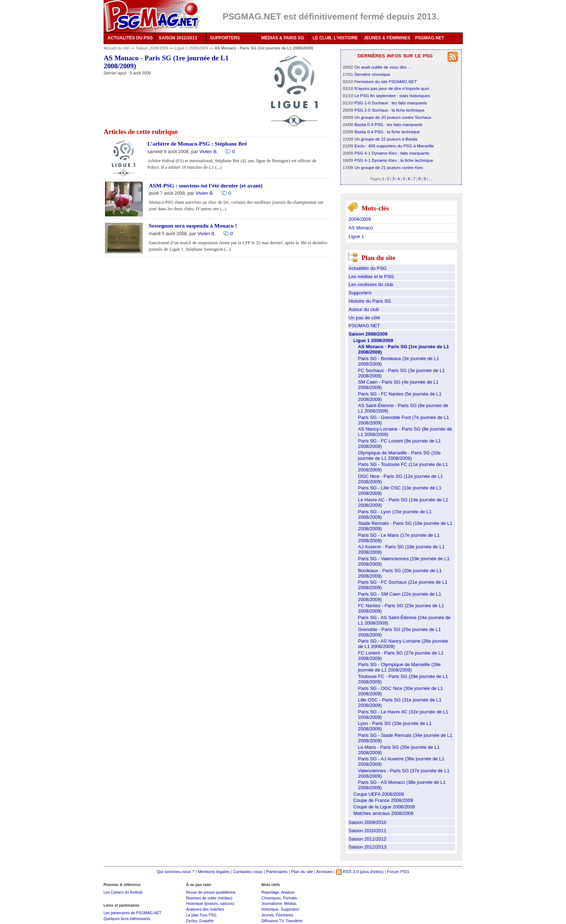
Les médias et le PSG (371, 277)
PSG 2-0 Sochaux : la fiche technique (389, 110)
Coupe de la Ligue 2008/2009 (384, 807)
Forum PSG (398, 871)
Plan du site (302, 871)
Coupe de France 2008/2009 (383, 800)
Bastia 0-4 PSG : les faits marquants (388, 124)
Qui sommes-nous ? (176, 871)
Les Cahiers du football (123, 892)
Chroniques (271, 898)
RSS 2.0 (347, 871)
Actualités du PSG (368, 268)
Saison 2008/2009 (153, 48)
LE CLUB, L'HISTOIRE (335, 38)
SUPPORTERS (225, 38)
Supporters (360, 293)
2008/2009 (360, 219)
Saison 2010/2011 (368, 831)
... (430, 179)
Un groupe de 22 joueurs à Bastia (386, 139)
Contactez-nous (248, 871)
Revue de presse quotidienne (211, 892)
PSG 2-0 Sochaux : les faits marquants (391, 103)
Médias (290, 903)
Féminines (285, 915)
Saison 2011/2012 (368, 839)
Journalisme (272, 903)
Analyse (288, 892)
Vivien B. (208, 152)
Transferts (294, 921)
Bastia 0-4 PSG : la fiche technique (387, 132)
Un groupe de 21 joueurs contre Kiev (389, 167)
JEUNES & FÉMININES (387, 38)
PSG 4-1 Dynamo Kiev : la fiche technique (394, 160)
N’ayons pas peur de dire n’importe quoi (392, 88)
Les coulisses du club (371, 284)
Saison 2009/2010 (368, 822)
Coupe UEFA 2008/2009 (379, 794)
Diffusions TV (272, 921)
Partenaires (277, 871)
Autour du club (364, 309)
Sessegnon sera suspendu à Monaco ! (193, 226)
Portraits (290, 898)
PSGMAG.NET (430, 38)
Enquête (206, 921)
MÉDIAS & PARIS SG (283, 38)
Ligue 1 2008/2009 (192, 48)
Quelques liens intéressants (127, 919)
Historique (270, 909)
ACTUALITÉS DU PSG (130, 38)
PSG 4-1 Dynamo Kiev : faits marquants (392, 153)
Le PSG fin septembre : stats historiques (392, 96)
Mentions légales (214, 871)
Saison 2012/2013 (368, 847)
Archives (324, 871)
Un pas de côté (364, 318)
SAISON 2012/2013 (178, 38)
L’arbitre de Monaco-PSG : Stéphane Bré (197, 144)
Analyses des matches (205, 909)
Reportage (270, 892)
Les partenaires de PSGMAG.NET (132, 913)
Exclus (191, 921)
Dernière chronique (372, 74)
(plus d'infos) (372, 871)
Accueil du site (116, 48)
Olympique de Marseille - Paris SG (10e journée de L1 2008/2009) (399, 455)
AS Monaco (361, 228)
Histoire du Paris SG (370, 301)
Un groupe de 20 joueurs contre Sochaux (393, 117)
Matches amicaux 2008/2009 (383, 813)
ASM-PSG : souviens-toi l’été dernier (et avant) (206, 185)
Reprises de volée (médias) (209, 898)
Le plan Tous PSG (201, 915)
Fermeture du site (386, 81)
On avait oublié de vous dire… (383, 67)
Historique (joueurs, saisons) (210, 903)
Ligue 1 (356, 236)
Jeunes (267, 915)
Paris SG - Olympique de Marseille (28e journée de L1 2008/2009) (399, 667)
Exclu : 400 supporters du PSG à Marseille (394, 146)
